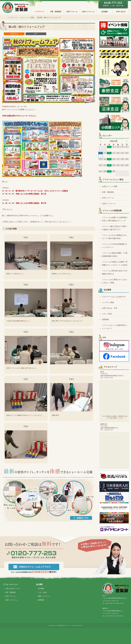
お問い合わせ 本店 (110, 308)
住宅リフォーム (72, 12)
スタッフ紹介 (107, 314)
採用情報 (105, 320)
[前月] (100, 141)
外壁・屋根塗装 (56, 12)
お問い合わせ (121, 12)
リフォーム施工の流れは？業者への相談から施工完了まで (115, 228)
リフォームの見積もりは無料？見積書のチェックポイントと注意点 (115, 263)
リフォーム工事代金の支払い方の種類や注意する (115, 272)
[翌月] (127, 141)
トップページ (39, 12)
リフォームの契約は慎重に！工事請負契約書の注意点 (115, 255)
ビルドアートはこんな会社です (114, 297)
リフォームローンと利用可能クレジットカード (115, 327)
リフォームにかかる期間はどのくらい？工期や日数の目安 (115, 237)
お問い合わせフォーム (13, 589)
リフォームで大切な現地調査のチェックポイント (115, 246)
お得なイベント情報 (110, 186)
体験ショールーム (44, 596)
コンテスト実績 (108, 302)
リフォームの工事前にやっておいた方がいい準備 (115, 281)
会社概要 (104, 12)
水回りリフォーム (88, 12)
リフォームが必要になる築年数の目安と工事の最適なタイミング (115, 219)
